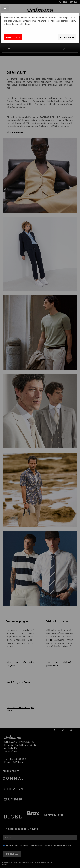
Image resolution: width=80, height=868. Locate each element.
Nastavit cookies (67, 37)
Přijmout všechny (13, 37)
